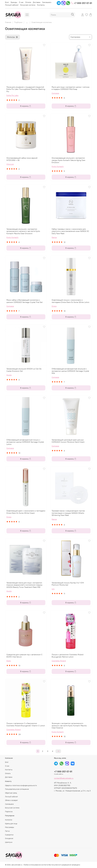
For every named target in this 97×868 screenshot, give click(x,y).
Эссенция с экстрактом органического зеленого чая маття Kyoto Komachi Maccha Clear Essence (69, 726)
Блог (7, 2)
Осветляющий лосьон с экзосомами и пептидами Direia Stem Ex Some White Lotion (70, 301)
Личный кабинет (12, 5)
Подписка (9, 812)
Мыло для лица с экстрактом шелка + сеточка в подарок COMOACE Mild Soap (70, 88)
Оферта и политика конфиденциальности (21, 785)
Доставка (37, 2)
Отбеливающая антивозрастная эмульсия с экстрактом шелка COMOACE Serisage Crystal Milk (70, 371)
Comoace (55, 93)
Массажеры (10, 827)
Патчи (7, 831)
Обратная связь (11, 793)
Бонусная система (28, 5)
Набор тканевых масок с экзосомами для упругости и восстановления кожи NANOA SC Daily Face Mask (70, 231)
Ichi (53, 589)
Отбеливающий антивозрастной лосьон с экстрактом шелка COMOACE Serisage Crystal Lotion (25, 442)
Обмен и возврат (11, 800)
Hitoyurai (10, 164)
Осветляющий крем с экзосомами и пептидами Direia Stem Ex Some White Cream (26, 512)
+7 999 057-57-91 (81, 3)
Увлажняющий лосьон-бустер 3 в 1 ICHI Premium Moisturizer (68, 584)
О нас (21, 2)
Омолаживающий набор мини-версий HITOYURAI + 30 (22, 159)
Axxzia (9, 375)
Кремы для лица (11, 824)
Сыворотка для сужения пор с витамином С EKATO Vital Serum (24, 656)
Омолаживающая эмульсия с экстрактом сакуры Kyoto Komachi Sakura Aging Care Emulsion (68, 160)
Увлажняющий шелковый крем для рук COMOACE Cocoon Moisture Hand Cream (68, 441)
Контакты (41, 5)
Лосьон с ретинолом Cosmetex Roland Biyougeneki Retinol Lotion (68, 656)
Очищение (9, 838)
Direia (54, 306)
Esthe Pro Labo (12, 95)
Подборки (18, 22)
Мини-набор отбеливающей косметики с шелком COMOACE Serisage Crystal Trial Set (25, 301)
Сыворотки (9, 835)
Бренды (14, 2)
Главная (8, 22)
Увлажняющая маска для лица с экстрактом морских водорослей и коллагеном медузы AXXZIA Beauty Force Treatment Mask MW (24, 585)
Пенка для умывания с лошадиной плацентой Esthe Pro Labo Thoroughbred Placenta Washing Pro (26, 89)
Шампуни (9, 842)
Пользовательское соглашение (17, 789)
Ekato (9, 661)
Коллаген (9, 820)
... (27, 22)
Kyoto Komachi (58, 166)
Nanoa (54, 237)
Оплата (28, 2)
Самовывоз (47, 2)
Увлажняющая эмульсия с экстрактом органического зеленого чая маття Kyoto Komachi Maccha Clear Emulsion (23, 231)
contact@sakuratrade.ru (64, 778)
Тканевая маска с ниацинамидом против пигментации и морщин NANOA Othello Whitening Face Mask (68, 513)
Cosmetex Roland (59, 661)
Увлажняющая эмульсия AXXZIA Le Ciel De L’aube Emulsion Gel (24, 370)
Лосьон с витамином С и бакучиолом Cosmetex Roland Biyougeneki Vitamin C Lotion (26, 724)
